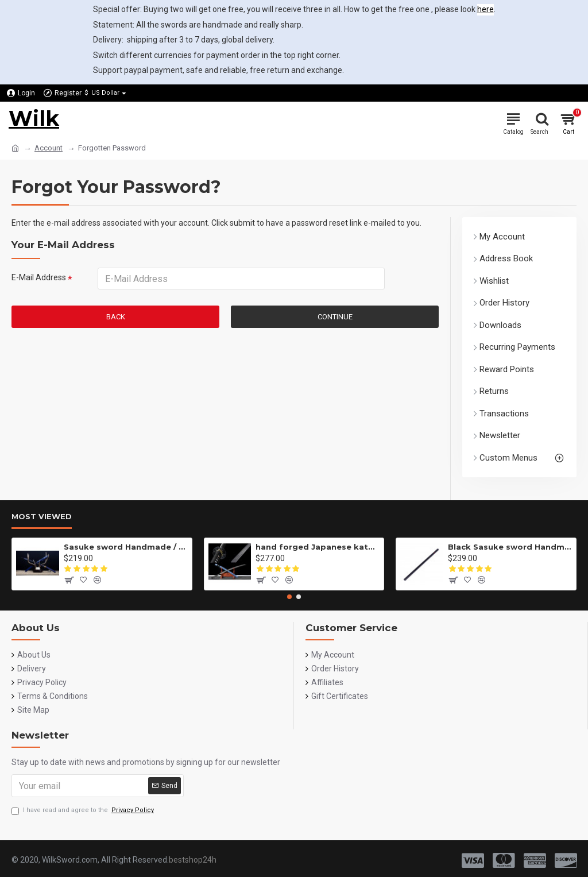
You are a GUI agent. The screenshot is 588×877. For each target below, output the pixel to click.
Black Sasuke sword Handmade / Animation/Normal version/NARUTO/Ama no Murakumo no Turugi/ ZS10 (510, 547)
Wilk (34, 118)
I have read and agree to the (84, 811)
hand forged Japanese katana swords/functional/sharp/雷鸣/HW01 (318, 547)
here (486, 9)
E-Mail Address (39, 277)
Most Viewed (42, 516)
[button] (289, 597)
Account (49, 148)
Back (116, 317)
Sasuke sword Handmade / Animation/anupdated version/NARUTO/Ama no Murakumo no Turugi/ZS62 (126, 547)
